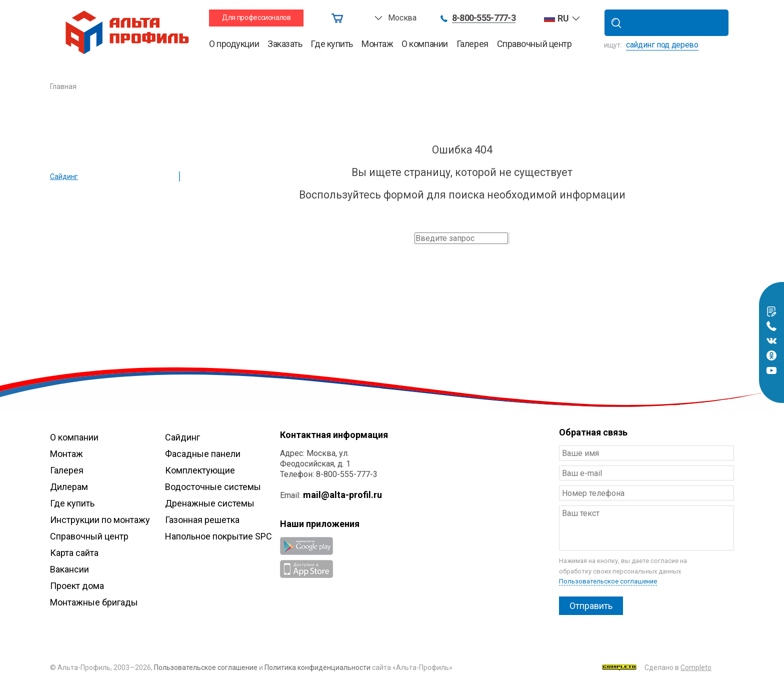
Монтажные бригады (94, 602)
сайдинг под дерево (662, 45)
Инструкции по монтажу (100, 520)
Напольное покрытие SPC (218, 536)
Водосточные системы (213, 487)
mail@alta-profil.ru (342, 495)
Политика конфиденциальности (317, 667)
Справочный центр (534, 44)
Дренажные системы (210, 503)
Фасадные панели (203, 454)
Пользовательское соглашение (608, 581)
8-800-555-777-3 (484, 18)
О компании (425, 44)
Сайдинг (64, 176)
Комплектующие (200, 470)
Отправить (591, 606)
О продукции (234, 44)
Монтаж (377, 44)
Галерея (472, 44)
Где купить (332, 44)
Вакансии (69, 569)
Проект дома (77, 586)
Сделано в (657, 667)
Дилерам (69, 487)
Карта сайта (74, 553)
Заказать (285, 44)
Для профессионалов (256, 17)
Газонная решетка (202, 520)
